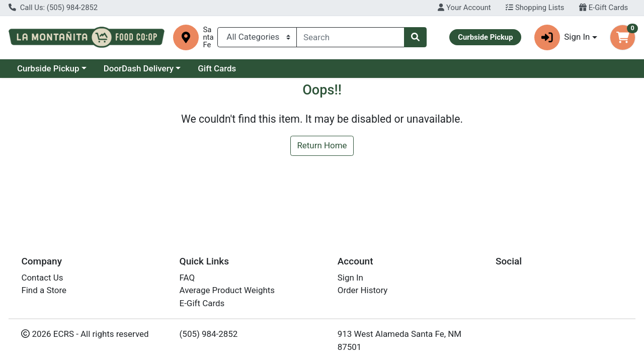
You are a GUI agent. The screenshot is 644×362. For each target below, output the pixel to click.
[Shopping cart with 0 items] (623, 37)
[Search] (350, 37)
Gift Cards (217, 68)
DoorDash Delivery (139, 68)
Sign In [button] (562, 37)
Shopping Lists (535, 8)
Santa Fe (208, 37)
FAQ (187, 278)
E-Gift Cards (603, 8)
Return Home (322, 145)
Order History (363, 290)
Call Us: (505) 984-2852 (53, 8)
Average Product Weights (227, 290)
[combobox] (350, 37)
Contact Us (42, 278)
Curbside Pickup (48, 68)
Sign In (350, 278)
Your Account (464, 8)
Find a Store (44, 290)
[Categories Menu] (257, 37)
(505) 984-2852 (209, 334)
